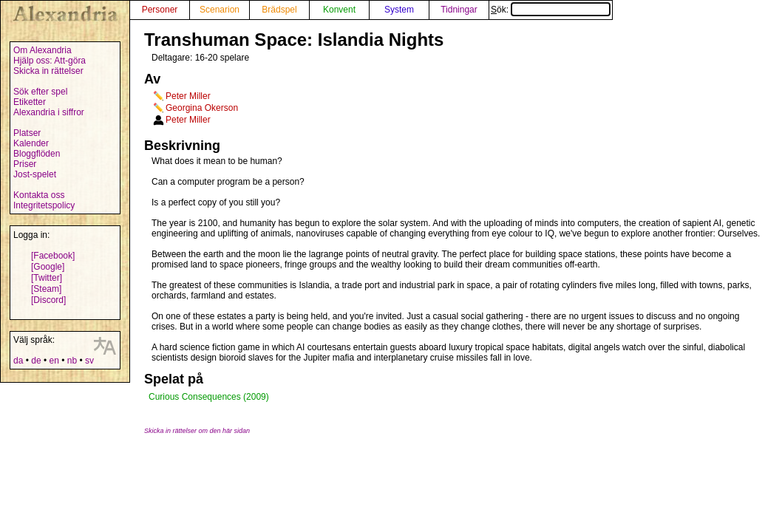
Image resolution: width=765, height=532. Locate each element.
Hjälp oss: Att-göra (50, 61)
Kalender (31, 143)
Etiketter (30, 102)
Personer (160, 10)
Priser (25, 164)
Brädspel (279, 10)
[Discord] (48, 300)
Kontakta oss (39, 195)
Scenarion (220, 10)
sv (89, 361)
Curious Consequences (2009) (209, 397)
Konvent (339, 10)
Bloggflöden (37, 154)
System (399, 10)
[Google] (48, 267)
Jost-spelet (35, 174)
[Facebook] (53, 256)
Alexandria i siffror (49, 112)
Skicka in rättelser (48, 71)
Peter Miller (188, 96)
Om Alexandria (42, 50)
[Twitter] (47, 278)
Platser (27, 133)
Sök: (551, 10)
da (18, 361)
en (54, 361)
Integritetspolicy (44, 205)
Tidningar (459, 10)
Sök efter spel (40, 92)
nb (72, 361)
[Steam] (46, 289)
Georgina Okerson (202, 108)
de (36, 361)
